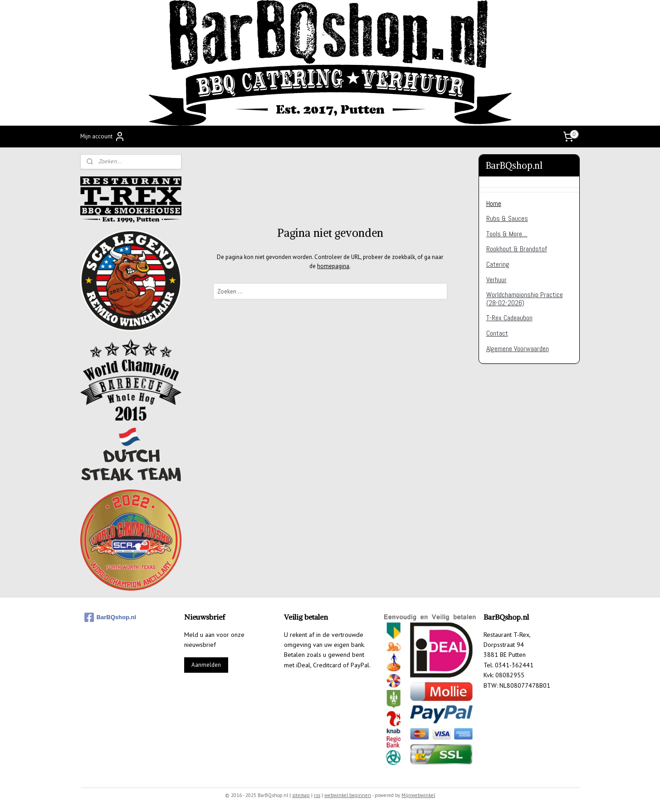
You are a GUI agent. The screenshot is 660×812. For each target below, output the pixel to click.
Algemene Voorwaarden (518, 349)
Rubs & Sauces (507, 218)
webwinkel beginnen (348, 795)
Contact (497, 333)
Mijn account (103, 137)
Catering (498, 264)
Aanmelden (206, 665)
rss (317, 795)
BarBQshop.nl (110, 617)
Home (494, 203)
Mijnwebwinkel (418, 795)
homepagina (333, 266)
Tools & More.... (507, 234)
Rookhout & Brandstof (517, 249)
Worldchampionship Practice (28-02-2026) (525, 299)
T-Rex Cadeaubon (509, 318)
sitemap (301, 795)
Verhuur (496, 280)
